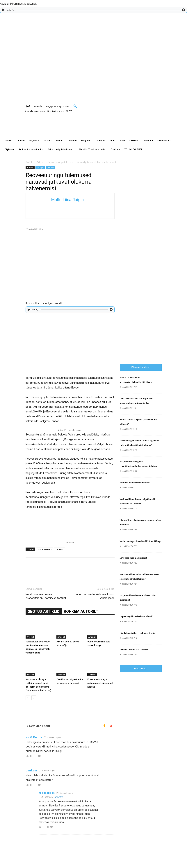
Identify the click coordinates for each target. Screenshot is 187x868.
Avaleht (29, 162)
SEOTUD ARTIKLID (44, 611)
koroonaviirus (45, 549)
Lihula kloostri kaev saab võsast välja (137, 633)
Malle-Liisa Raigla (67, 200)
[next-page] (34, 698)
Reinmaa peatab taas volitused (134, 650)
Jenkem (59, 797)
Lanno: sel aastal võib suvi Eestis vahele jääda (95, 596)
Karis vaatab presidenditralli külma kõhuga (140, 541)
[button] (75, 106)
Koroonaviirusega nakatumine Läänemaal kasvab (100, 683)
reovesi (59, 549)
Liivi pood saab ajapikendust (133, 558)
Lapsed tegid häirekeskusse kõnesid (136, 616)
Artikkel (41, 162)
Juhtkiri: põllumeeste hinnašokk (135, 483)
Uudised (50, 167)
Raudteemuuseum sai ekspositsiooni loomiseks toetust (46, 596)
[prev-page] (28, 698)
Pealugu (40, 167)
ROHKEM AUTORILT (81, 611)
